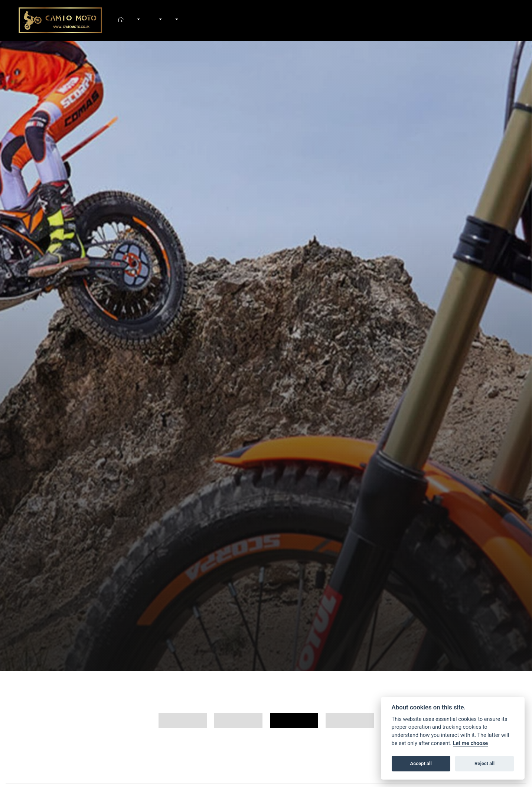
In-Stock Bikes (146, 20)
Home (130, 20)
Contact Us (184, 20)
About (176, 20)
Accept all (421, 763)
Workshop (160, 20)
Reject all (484, 763)
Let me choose (471, 743)
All (183, 721)
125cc (294, 721)
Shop (152, 20)
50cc (350, 721)
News (168, 20)
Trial (238, 721)
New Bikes (138, 20)
